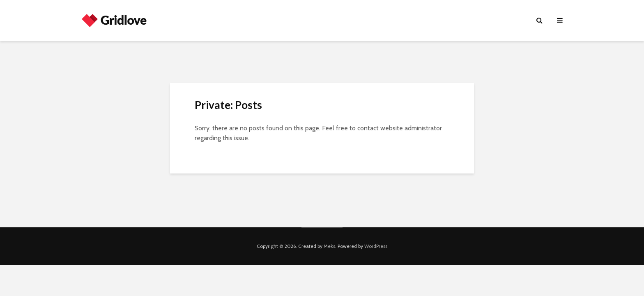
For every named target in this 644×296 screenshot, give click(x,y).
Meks (329, 246)
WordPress (376, 246)
